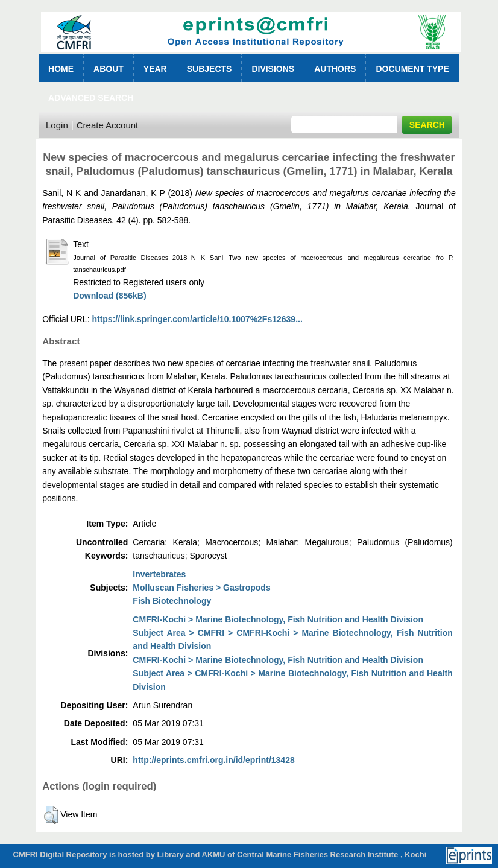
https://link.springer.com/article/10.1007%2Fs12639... (197, 319)
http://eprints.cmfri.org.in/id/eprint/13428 (213, 760)
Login (57, 125)
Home (61, 69)
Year (155, 69)
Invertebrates (159, 574)
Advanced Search (91, 98)
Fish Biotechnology (172, 601)
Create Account (108, 125)
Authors (335, 69)
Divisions (273, 69)
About (109, 69)
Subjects (210, 69)
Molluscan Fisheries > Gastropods (201, 588)
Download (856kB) (109, 296)
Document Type (412, 69)
